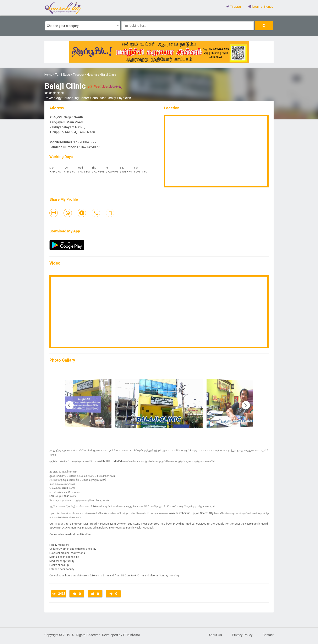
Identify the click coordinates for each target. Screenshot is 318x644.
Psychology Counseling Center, (67, 98)
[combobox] (83, 26)
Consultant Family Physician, (111, 98)
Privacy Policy (242, 635)
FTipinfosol (131, 635)
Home (48, 75)
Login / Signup (262, 7)
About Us (215, 635)
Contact (268, 635)
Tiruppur (78, 75)
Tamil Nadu (63, 75)
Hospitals (93, 75)
